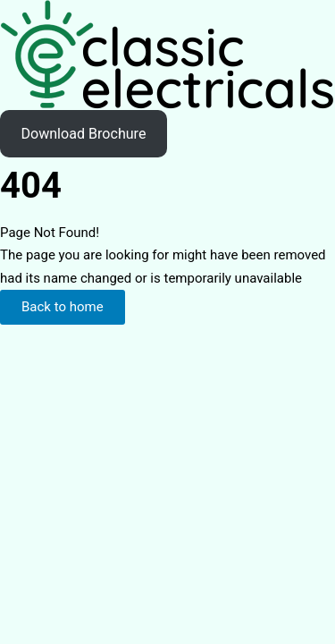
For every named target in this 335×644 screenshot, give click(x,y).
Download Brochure (83, 134)
